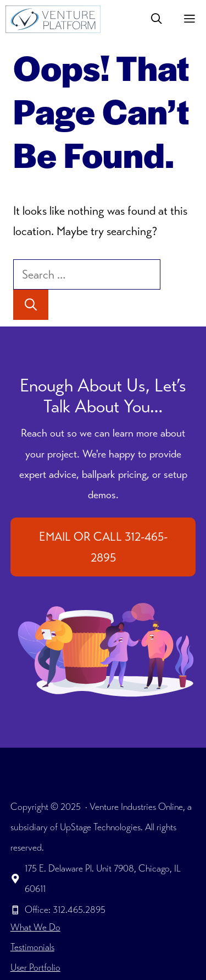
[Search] (31, 305)
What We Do (35, 927)
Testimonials (32, 947)
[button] (157, 19)
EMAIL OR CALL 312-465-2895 (103, 547)
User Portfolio (35, 967)
